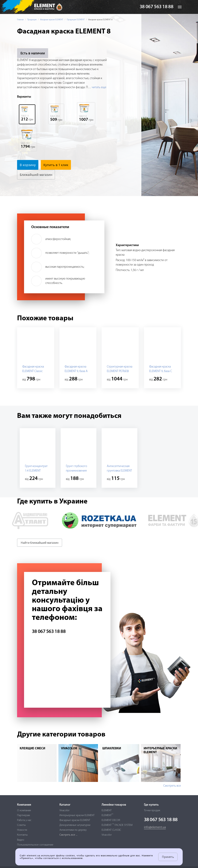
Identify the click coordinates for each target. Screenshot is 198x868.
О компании (24, 810)
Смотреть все (172, 786)
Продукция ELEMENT (76, 20)
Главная (20, 20)
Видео (21, 840)
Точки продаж (152, 810)
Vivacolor (64, 810)
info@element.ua (155, 827)
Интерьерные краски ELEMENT (77, 815)
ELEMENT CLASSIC (111, 830)
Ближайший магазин (36, 175)
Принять (168, 857)
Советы (21, 825)
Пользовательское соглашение (35, 845)
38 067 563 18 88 (156, 7)
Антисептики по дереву (73, 830)
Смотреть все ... (68, 835)
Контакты (22, 835)
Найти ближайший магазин (40, 543)
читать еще (99, 87)
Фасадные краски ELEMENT (52, 20)
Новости (22, 830)
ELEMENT (107, 810)
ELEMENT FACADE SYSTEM (117, 825)
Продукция (32, 20)
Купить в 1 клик (56, 165)
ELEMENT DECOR (111, 820)
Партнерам (23, 815)
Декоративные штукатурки (75, 825)
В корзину (28, 165)
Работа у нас (24, 820)
